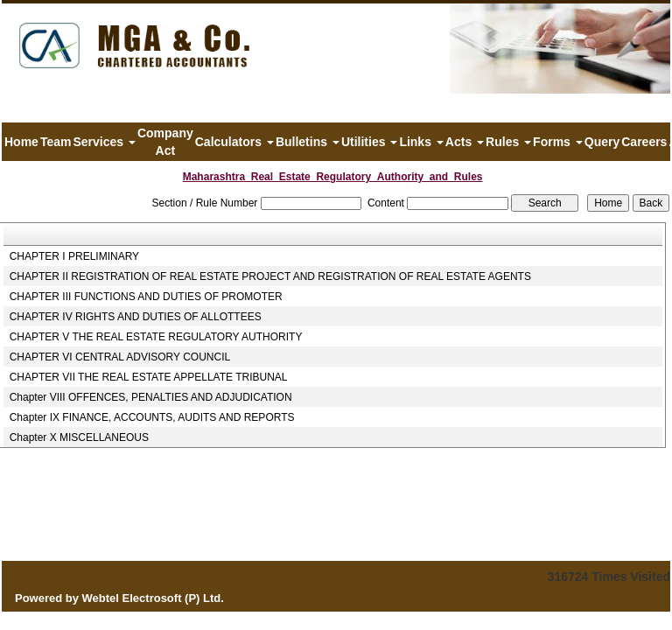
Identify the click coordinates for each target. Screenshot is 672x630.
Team (56, 142)
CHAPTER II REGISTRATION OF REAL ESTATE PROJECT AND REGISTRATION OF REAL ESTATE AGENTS (270, 276)
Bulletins (308, 142)
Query (602, 142)
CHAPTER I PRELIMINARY (74, 256)
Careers (644, 142)
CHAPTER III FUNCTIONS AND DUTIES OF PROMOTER (146, 297)
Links (421, 142)
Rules (508, 142)
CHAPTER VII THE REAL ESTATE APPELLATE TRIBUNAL (149, 377)
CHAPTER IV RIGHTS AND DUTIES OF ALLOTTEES (136, 317)
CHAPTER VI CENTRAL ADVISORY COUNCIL (120, 357)
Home (21, 142)
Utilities (369, 142)
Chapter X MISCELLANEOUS (79, 437)
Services (104, 142)
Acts (465, 142)
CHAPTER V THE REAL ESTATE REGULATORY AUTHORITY (156, 337)
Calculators (234, 142)
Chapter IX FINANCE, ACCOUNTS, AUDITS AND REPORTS (152, 417)
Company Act (165, 142)
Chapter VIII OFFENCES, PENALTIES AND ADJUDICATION (151, 397)
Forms (558, 142)
